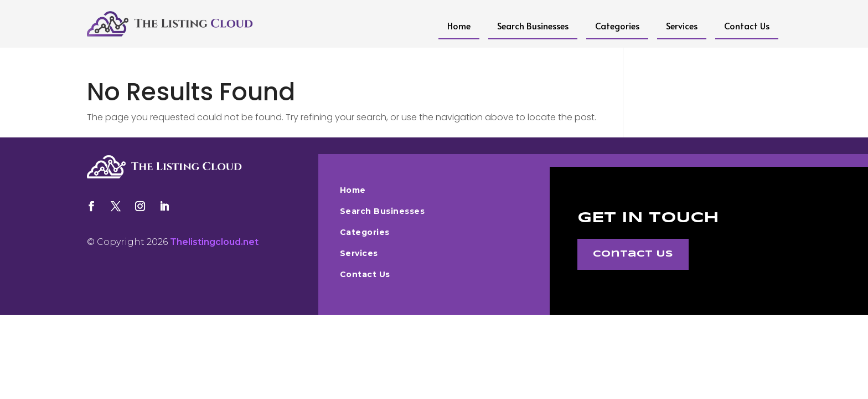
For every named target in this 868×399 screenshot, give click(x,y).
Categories (617, 25)
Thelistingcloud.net (214, 242)
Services (682, 25)
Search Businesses (533, 25)
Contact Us (747, 25)
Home (459, 25)
